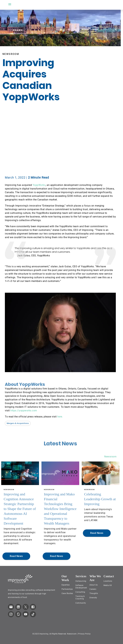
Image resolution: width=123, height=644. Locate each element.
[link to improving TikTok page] (33, 614)
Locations (108, 581)
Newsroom (110, 457)
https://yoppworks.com (24, 411)
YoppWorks (39, 185)
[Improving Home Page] (20, 579)
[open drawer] (10, 4)
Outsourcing (81, 581)
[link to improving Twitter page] (26, 607)
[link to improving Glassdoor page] (18, 614)
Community (81, 603)
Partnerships (67, 589)
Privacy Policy (84, 634)
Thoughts (94, 593)
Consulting (80, 592)
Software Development (81, 587)
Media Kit (108, 585)
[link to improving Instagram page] (11, 614)
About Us (94, 585)
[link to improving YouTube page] (26, 614)
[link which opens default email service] (11, 607)
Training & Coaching (80, 598)
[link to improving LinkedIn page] (18, 607)
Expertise (66, 585)
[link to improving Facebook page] (33, 607)
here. (60, 417)
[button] (18, 423)
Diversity (93, 598)
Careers (93, 589)
